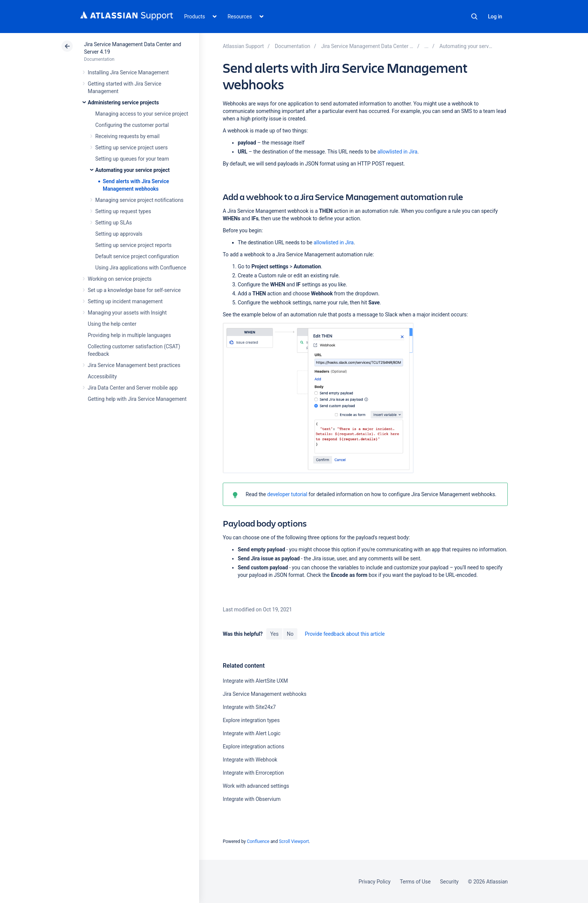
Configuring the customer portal (132, 125)
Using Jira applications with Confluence (141, 268)
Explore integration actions (253, 746)
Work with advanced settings (256, 786)
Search (474, 17)
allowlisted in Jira (397, 152)
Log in (495, 17)
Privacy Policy (374, 882)
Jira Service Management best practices (134, 365)
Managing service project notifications (139, 200)
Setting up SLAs (114, 223)
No (290, 634)
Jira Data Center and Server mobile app (133, 388)
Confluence (258, 841)
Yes (274, 634)
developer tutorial (287, 494)
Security (449, 882)
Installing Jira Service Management (128, 72)
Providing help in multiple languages (129, 335)
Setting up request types (123, 211)
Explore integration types (251, 720)
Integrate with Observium (252, 799)
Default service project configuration (137, 256)
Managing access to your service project (142, 114)
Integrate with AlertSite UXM (255, 681)
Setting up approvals (119, 234)
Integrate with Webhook (250, 760)
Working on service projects (120, 279)
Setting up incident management (125, 301)
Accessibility (102, 376)
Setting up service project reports (133, 245)
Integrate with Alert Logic (252, 733)
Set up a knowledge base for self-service (134, 290)
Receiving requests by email (127, 136)
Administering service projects (123, 102)
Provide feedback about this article (345, 634)
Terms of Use (415, 882)
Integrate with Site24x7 (249, 707)
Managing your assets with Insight (127, 313)
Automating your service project (132, 170)
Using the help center (112, 324)
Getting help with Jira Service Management (137, 399)
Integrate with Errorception (253, 773)
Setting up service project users (131, 147)
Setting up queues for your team (132, 159)
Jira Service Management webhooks (265, 694)
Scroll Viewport (294, 841)
